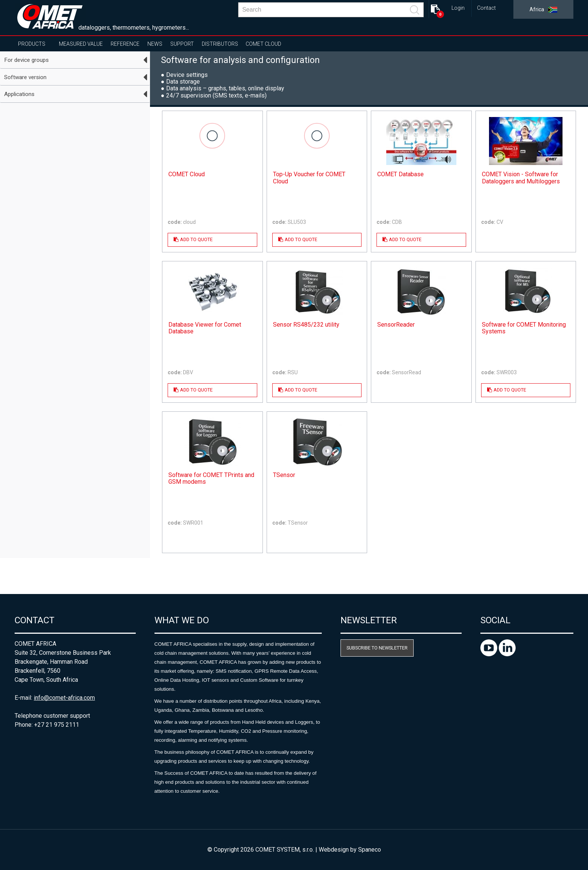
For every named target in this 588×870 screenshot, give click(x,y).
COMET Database (400, 174)
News (155, 44)
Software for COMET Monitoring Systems (524, 328)
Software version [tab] (25, 77)
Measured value (81, 44)
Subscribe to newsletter (377, 648)
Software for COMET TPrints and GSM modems (211, 478)
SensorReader (396, 325)
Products (32, 44)
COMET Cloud (263, 44)
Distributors (220, 44)
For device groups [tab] (26, 60)
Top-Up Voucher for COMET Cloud (309, 178)
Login (458, 8)
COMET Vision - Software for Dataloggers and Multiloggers (521, 178)
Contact (486, 8)
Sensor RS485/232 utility (306, 325)
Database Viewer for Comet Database (205, 328)
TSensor (284, 475)
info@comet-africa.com (64, 698)
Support (182, 44)
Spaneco (370, 850)
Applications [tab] (19, 94)
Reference (125, 44)
